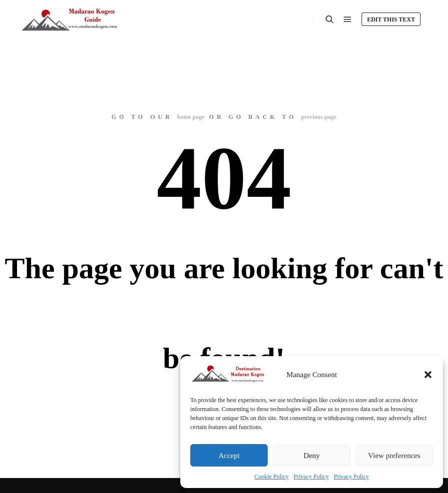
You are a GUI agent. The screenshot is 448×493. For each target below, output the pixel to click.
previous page (319, 117)
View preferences (394, 456)
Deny (312, 456)
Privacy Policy (311, 477)
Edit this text (391, 19)
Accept (229, 456)
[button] (428, 375)
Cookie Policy (272, 477)
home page (191, 117)
